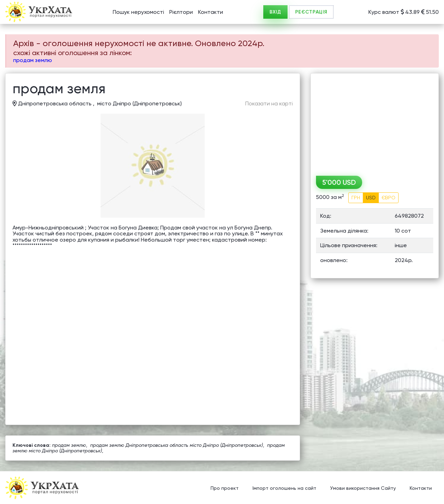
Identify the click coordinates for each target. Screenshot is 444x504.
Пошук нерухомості (138, 12)
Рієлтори (181, 12)
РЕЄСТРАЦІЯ (311, 12)
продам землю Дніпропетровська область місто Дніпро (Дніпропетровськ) (177, 445)
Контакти (211, 12)
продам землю (33, 60)
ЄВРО (388, 198)
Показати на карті (269, 104)
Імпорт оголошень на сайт (284, 488)
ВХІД (275, 12)
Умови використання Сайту (363, 488)
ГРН (356, 198)
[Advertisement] (375, 122)
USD (371, 198)
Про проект (225, 488)
